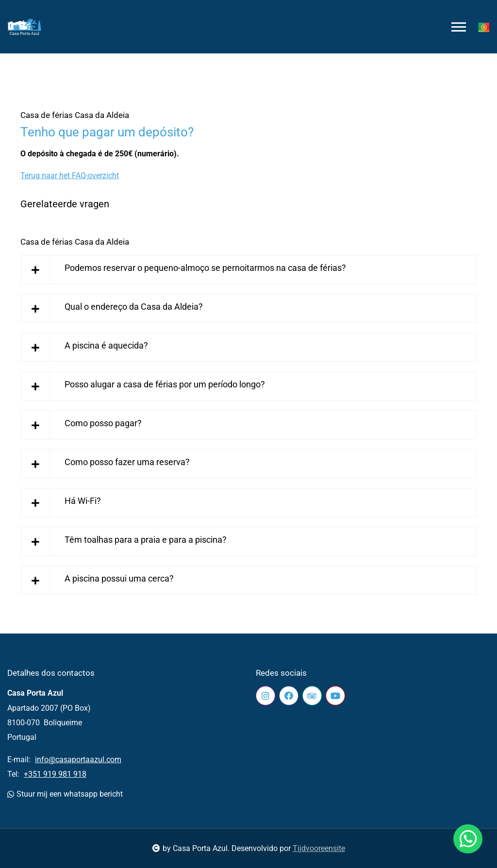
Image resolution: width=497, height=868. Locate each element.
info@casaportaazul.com (78, 759)
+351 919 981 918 (55, 774)
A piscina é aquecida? (106, 345)
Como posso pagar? (103, 423)
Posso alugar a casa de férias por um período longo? (165, 384)
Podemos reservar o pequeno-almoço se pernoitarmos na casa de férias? (205, 268)
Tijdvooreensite (319, 848)
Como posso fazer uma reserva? (127, 462)
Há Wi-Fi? (83, 501)
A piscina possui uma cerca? (119, 578)
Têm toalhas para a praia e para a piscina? (146, 540)
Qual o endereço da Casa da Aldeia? (134, 307)
